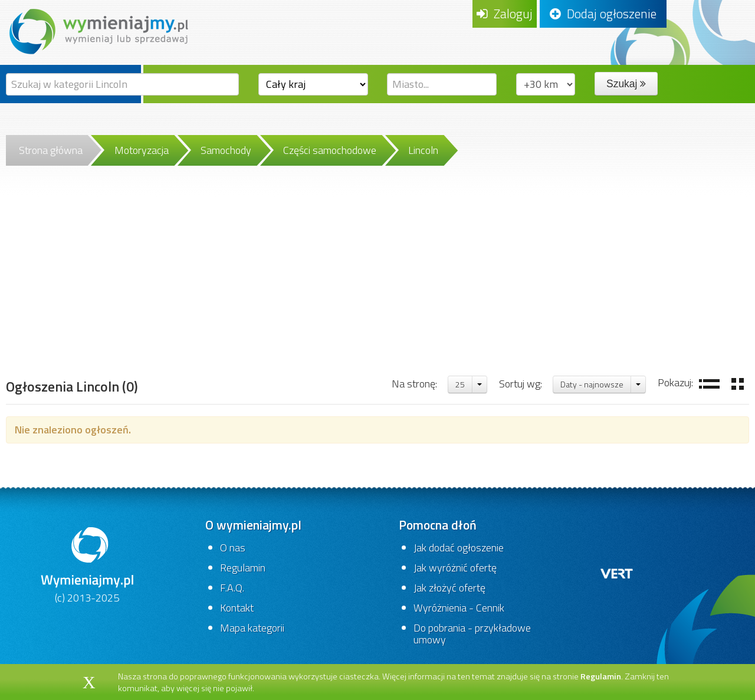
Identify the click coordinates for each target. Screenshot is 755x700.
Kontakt (237, 608)
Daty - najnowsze (592, 384)
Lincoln (423, 150)
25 (460, 384)
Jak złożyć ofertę (449, 588)
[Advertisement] (377, 286)
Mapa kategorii (252, 628)
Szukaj (626, 84)
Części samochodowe (330, 150)
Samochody (226, 150)
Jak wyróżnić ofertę (455, 568)
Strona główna (51, 150)
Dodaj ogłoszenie (603, 14)
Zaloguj (505, 14)
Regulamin (243, 568)
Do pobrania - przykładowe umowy (472, 634)
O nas (233, 548)
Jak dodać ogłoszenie (459, 548)
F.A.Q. (232, 588)
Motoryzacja (142, 150)
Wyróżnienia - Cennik (459, 608)
